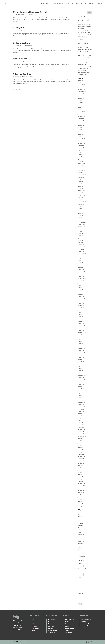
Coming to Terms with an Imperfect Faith (30, 12)
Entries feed (80, 552)
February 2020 (81, 242)
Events (82, 4)
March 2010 (80, 504)
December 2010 (81, 483)
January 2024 (81, 141)
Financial (80, 516)
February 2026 (81, 85)
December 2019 (81, 247)
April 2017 (80, 317)
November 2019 (82, 249)
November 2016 (82, 328)
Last (86, 568)
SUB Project (52, 632)
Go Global (84, 626)
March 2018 (80, 292)
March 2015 (80, 373)
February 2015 (81, 375)
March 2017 (80, 319)
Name (80, 563)
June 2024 (80, 130)
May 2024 (80, 132)
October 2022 (81, 173)
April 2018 (80, 290)
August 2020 (81, 229)
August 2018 (81, 281)
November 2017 (82, 301)
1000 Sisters (85, 622)
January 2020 (81, 245)
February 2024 (81, 139)
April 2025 (80, 107)
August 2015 (81, 362)
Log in (79, 550)
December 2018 (81, 272)
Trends (31, 77)
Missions (91, 4)
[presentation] (89, 598)
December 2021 (81, 195)
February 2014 (81, 402)
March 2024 (81, 137)
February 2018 (81, 294)
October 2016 (81, 330)
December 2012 (81, 429)
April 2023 (80, 159)
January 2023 (81, 166)
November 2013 (82, 409)
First (79, 568)
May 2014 (80, 396)
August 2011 (81, 465)
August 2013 (81, 416)
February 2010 (81, 506)
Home (43, 4)
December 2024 (82, 116)
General (30, 30)
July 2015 (80, 364)
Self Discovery (81, 537)
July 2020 (80, 231)
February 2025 (81, 112)
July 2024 (80, 128)
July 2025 (80, 100)
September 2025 (82, 96)
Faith (32, 14)
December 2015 (81, 353)
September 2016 (82, 333)
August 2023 (81, 150)
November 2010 (82, 486)
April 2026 (80, 80)
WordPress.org (81, 556)
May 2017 (80, 315)
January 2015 (81, 378)
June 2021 (80, 209)
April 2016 (80, 344)
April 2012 (80, 447)
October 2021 (81, 200)
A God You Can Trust (22, 74)
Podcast (75, 4)
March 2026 (81, 83)
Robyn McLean (18, 77)
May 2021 (80, 211)
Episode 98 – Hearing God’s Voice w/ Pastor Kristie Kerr (85, 51)
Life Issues (80, 528)
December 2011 (81, 456)
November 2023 (82, 146)
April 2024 (80, 134)
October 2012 (81, 434)
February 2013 (81, 425)
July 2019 (80, 258)
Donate (50, 624)
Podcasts (34, 626)
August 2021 (81, 204)
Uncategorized (81, 541)
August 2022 (81, 177)
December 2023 (82, 143)
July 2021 (80, 206)
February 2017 (81, 321)
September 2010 (82, 490)
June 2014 (80, 393)
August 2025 (81, 98)
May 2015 (80, 369)
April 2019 (80, 263)
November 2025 (82, 91)
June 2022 (80, 182)
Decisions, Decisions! (22, 43)
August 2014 (81, 389)
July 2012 (80, 441)
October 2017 (81, 303)
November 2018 (82, 274)
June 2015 (80, 366)
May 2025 (80, 105)
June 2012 (80, 443)
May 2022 (80, 184)
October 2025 (81, 94)
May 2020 (80, 236)
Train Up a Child (20, 59)
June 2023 (80, 155)
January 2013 (81, 427)
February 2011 (81, 479)
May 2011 (80, 472)
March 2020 (81, 240)
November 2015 (82, 355)
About (48, 4)
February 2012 (81, 452)
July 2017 (80, 310)
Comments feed (81, 554)
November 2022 (82, 170)
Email (80, 572)
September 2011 (82, 463)
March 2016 (80, 346)
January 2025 (81, 114)
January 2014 (81, 405)
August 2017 (81, 308)
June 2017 (80, 312)
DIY (78, 512)
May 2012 (80, 445)
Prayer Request (53, 630)
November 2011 (81, 459)
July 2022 (80, 179)
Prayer (34, 620)
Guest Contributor (19, 14)
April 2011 (80, 474)
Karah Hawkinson (19, 61)
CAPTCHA (80, 593)
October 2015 (81, 357)
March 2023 (81, 161)
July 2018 (80, 283)
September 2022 (82, 175)
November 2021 (82, 197)
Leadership (29, 45)
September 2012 (82, 436)
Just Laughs (80, 523)
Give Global (85, 624)
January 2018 (81, 297)
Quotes (79, 532)
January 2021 (81, 218)
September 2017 (82, 306)
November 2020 (82, 222)
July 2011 (80, 468)
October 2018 (81, 276)
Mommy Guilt (19, 27)
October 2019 (81, 251)
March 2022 (81, 188)
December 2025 (82, 89)
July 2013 (80, 418)
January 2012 (81, 454)
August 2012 (81, 438)
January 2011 (81, 481)
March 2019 (80, 265)
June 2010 (80, 497)
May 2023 (80, 157)
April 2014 (80, 398)
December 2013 (81, 407)
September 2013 (82, 414)
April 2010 (80, 501)
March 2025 (81, 110)
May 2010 (80, 499)
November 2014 (82, 382)
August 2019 (81, 256)
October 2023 (81, 148)
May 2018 (80, 288)
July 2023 (80, 152)
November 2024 (82, 119)
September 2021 (82, 202)
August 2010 (81, 492)
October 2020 (81, 224)
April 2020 (80, 238)
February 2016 (81, 348)
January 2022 (81, 193)
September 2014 (82, 387)
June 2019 (80, 260)
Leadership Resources (61, 4)
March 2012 (80, 450)
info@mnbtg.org (17, 629)
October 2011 (81, 461)
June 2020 (80, 233)
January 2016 (81, 351)
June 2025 (80, 103)
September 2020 (82, 227)
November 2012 (82, 432)
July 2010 (80, 495)
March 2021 (80, 215)
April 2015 (80, 371)
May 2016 (80, 342)
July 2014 (80, 391)
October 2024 (81, 121)
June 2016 (80, 339)
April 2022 (80, 186)
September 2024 (82, 123)
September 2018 (82, 278)
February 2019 (81, 267)
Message (80, 578)
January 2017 (81, 323)
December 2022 (82, 168)
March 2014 (80, 400)
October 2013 (81, 411)
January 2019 (81, 269)
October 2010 (81, 488)
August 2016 (81, 335)
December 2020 (82, 220)
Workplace (80, 544)
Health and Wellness (82, 521)
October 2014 (81, 384)
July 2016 (80, 337)
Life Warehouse (86, 620)
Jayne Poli (17, 45)
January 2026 (81, 87)
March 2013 (80, 423)
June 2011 (80, 470)
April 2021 (80, 213)
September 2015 (82, 360)
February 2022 (81, 191)
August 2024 (81, 125)
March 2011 (80, 477)
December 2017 (81, 299)
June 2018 (80, 285)
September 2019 (82, 254)
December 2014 (81, 380)
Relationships (81, 535)
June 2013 (80, 420)
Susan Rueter (18, 30)
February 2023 (81, 164)
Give (98, 4)
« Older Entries (17, 89)
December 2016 (81, 326)
